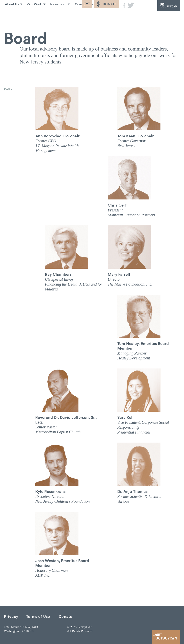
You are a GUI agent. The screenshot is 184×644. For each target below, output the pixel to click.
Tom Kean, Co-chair (136, 136)
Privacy (11, 616)
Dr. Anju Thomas (132, 491)
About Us (10, 15)
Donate (66, 616)
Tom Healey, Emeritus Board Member (143, 346)
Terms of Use (38, 616)
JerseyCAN (158, 11)
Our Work (33, 15)
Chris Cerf (117, 205)
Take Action (83, 15)
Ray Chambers (58, 274)
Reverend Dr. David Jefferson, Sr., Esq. (66, 420)
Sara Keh (125, 417)
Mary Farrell (119, 274)
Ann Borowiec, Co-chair (57, 136)
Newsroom (57, 15)
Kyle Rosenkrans (50, 491)
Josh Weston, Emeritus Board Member (62, 563)
